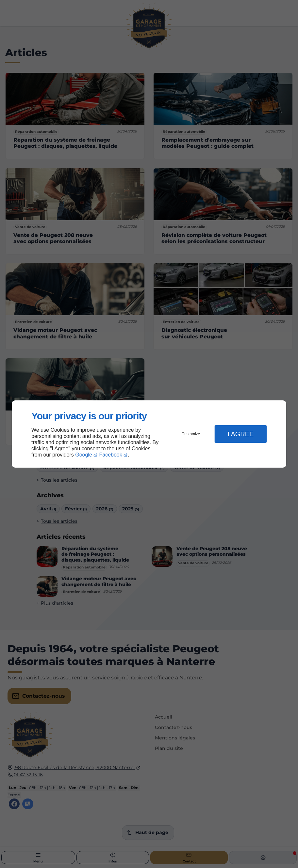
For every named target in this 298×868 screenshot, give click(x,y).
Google (84, 455)
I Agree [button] (240, 434)
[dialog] (149, 434)
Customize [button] (191, 434)
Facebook (111, 455)
